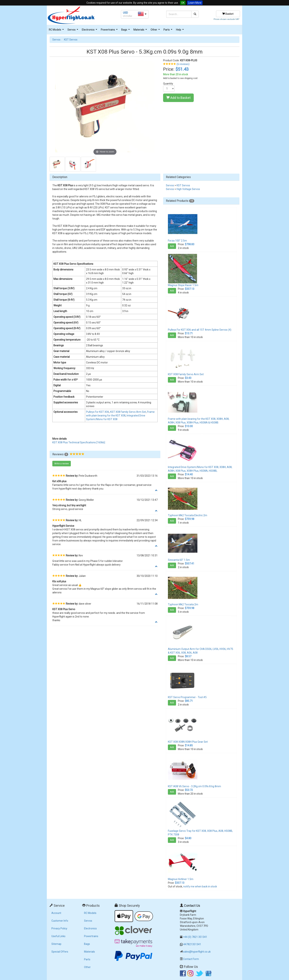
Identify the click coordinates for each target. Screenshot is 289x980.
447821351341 (192, 944)
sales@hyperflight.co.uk (197, 952)
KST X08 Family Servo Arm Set (128, 412)
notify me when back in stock (200, 886)
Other (156, 31)
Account (56, 913)
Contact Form (191, 959)
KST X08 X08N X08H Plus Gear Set (188, 742)
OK (183, 3)
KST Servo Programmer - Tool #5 (187, 697)
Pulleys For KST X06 (98, 412)
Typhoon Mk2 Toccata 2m (183, 604)
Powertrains (110, 31)
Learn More (195, 3)
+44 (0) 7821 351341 (195, 937)
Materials (141, 31)
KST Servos (71, 40)
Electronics (90, 31)
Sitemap (56, 944)
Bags (126, 31)
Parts (168, 31)
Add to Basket (178, 98)
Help (180, 31)
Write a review (62, 464)
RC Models (57, 31)
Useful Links (58, 936)
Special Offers (60, 952)
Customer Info (60, 921)
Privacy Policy (59, 928)
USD (125, 13)
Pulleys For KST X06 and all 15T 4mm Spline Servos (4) (200, 330)
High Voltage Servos (188, 189)
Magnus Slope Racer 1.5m (183, 285)
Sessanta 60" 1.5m (179, 560)
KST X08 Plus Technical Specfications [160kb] (79, 442)
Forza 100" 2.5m (177, 241)
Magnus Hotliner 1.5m (181, 879)
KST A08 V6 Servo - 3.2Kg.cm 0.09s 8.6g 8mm (194, 786)
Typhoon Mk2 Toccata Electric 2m (188, 515)
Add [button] (172, 246)
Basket (228, 14)
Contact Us (192, 906)
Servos (73, 31)
